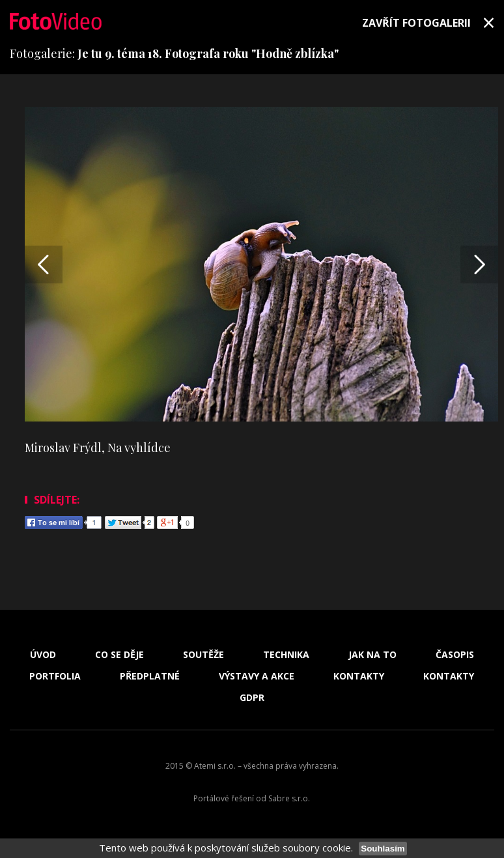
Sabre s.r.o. (289, 798)
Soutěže (203, 655)
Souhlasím (383, 849)
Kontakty (359, 676)
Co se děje (119, 655)
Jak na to (372, 655)
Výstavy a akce (257, 676)
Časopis (455, 655)
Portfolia (55, 676)
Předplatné (150, 676)
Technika (286, 655)
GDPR (252, 698)
